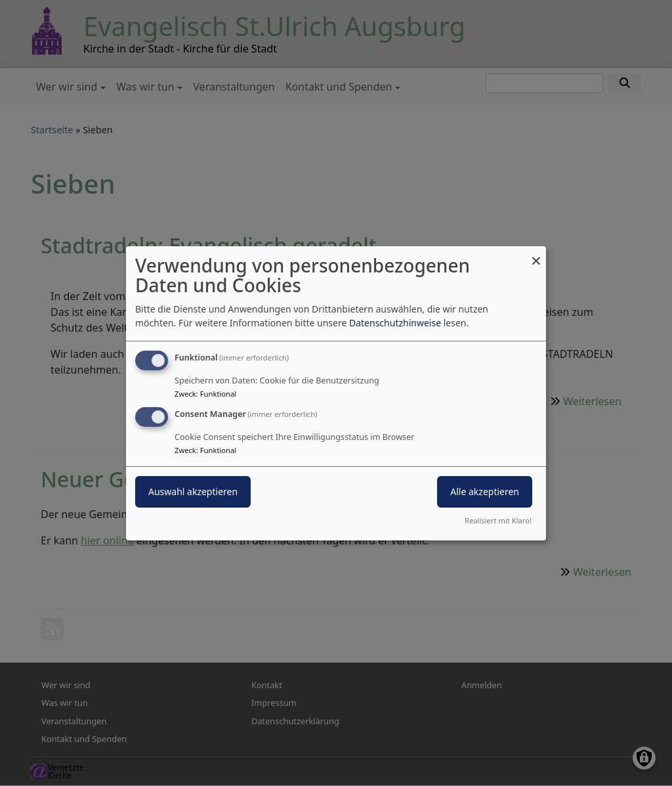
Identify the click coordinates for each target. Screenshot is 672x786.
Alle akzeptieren (485, 491)
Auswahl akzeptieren (193, 491)
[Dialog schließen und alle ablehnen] (536, 254)
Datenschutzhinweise (395, 323)
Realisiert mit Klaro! (498, 520)
